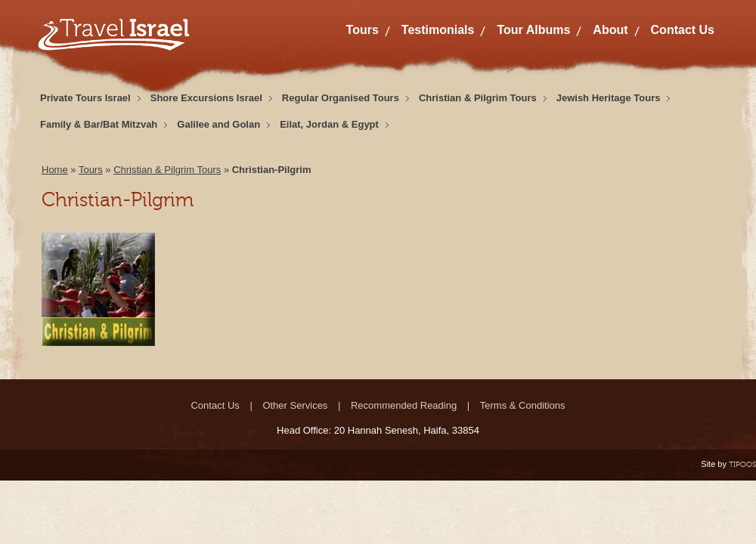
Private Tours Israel (85, 98)
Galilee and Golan (218, 124)
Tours (363, 30)
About (610, 30)
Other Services (295, 405)
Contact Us (683, 30)
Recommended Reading (404, 405)
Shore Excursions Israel (206, 98)
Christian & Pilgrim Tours (478, 98)
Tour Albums (533, 30)
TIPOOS (742, 464)
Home (55, 170)
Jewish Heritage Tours (609, 98)
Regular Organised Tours (341, 98)
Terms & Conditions (523, 405)
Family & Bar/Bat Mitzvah (99, 124)
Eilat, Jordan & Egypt (329, 124)
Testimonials (438, 30)
